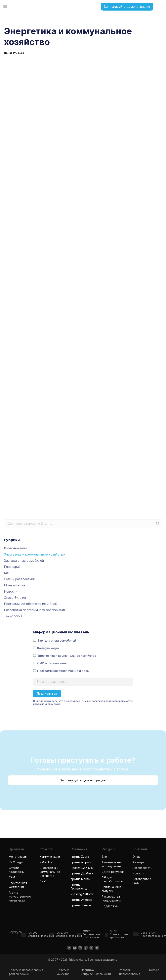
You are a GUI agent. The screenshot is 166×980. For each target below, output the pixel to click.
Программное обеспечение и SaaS (31, 604)
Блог (105, 857)
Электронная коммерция (18, 885)
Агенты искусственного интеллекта (21, 896)
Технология (13, 616)
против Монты (81, 879)
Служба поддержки (17, 870)
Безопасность (142, 868)
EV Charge (16, 862)
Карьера (139, 862)
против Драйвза (82, 873)
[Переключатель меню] (5, 7)
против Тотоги (81, 905)
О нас (136, 857)
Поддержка (110, 906)
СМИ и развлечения (19, 579)
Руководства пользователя (111, 898)
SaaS (43, 881)
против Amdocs (81, 900)
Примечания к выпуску (111, 889)
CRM (12, 877)
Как (7, 573)
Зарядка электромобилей (24, 561)
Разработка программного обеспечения (35, 610)
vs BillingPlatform (82, 894)
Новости (11, 591)
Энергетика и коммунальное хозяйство (34, 554)
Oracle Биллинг (16, 598)
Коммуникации (15, 548)
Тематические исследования (112, 864)
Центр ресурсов (113, 872)
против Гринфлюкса (79, 886)
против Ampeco (81, 862)
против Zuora (80, 857)
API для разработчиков (112, 879)
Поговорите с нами (142, 881)
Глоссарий (12, 567)
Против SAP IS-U (82, 868)
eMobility (46, 862)
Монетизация (14, 585)
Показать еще (16, 53)
